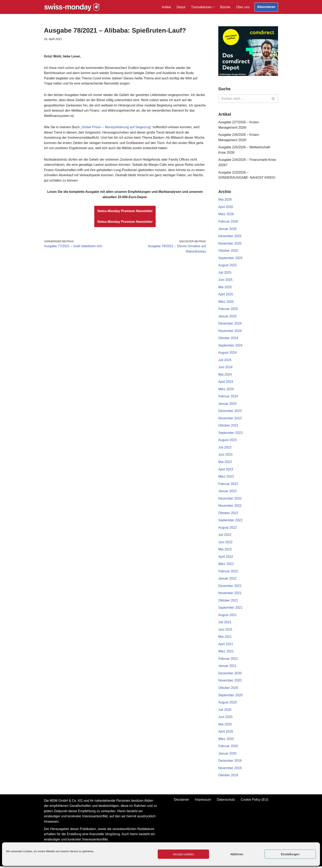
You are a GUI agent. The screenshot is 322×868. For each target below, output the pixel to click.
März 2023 (226, 477)
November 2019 (230, 769)
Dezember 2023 (230, 412)
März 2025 (226, 302)
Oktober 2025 (228, 251)
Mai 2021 (225, 638)
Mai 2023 (225, 463)
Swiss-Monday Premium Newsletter (125, 211)
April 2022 (226, 558)
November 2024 (230, 331)
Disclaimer (181, 801)
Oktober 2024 (228, 339)
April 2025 (226, 295)
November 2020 (230, 682)
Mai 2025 (225, 288)
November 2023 (230, 419)
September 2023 (230, 434)
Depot (181, 7)
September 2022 (230, 521)
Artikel (166, 7)
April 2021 (226, 645)
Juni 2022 (225, 543)
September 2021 (230, 609)
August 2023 (228, 441)
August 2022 (228, 528)
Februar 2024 (228, 397)
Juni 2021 (225, 631)
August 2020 (228, 704)
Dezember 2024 (230, 324)
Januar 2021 (227, 667)
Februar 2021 (228, 660)
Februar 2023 (228, 485)
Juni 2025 (225, 280)
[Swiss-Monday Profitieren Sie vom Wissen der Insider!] (72, 7)
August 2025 (228, 266)
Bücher (225, 7)
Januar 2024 (227, 404)
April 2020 (226, 733)
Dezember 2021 (230, 587)
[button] (213, 7)
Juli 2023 (225, 448)
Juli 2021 (225, 623)
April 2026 (226, 207)
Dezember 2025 (230, 236)
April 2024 (226, 382)
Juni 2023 (225, 455)
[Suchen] (244, 99)
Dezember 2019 (230, 762)
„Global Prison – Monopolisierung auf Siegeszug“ (116, 127)
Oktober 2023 (228, 426)
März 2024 (226, 390)
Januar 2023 (227, 492)
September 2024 (230, 346)
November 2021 (230, 594)
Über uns (243, 7)
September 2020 (230, 696)
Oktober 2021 (228, 601)
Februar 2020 (228, 747)
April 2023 (226, 470)
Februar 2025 (228, 309)
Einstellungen (290, 854)
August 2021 (228, 616)
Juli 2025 (225, 273)
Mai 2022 (225, 550)
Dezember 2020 (230, 674)
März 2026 (226, 214)
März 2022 (226, 565)
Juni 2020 (225, 718)
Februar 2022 (228, 572)
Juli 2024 (225, 361)
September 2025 (230, 258)
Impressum (203, 801)
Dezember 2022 (230, 499)
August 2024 (228, 353)
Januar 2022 (227, 580)
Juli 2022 (225, 536)
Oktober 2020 (228, 689)
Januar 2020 (227, 755)
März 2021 (226, 652)
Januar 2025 (227, 317)
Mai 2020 (225, 726)
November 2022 (230, 507)
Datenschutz (226, 801)
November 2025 (230, 244)
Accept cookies (183, 854)
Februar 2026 (228, 222)
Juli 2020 (225, 711)
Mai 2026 (225, 200)
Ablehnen (237, 854)
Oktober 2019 (228, 777)
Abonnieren (266, 7)
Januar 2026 (227, 229)
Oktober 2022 (228, 514)
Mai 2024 (225, 375)
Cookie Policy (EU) (255, 801)
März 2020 (226, 740)
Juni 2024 (225, 368)
